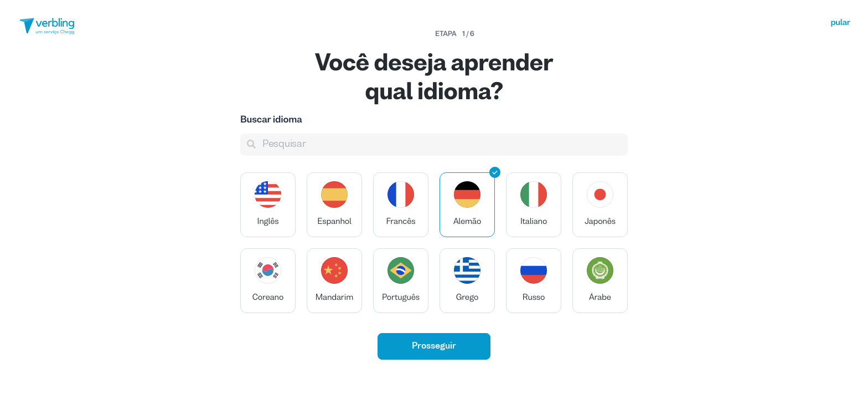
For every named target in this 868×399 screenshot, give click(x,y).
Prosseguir (434, 346)
